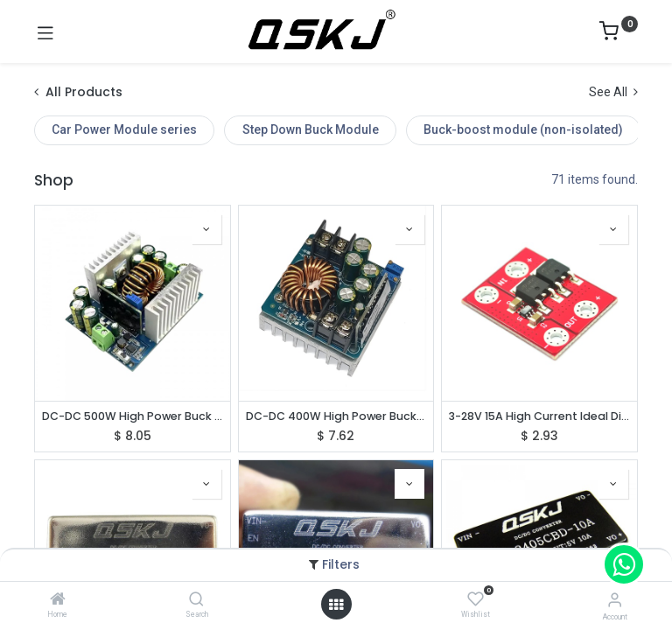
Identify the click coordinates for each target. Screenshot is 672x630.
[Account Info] (615, 600)
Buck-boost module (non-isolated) (523, 129)
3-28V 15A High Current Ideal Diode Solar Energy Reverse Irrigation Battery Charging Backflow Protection (539, 416)
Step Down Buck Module (311, 129)
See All (613, 92)
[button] (206, 229)
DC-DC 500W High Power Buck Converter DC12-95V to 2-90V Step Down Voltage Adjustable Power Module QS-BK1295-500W (133, 416)
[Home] (58, 600)
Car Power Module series (124, 129)
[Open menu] (336, 605)
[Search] (196, 600)
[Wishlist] (476, 599)
